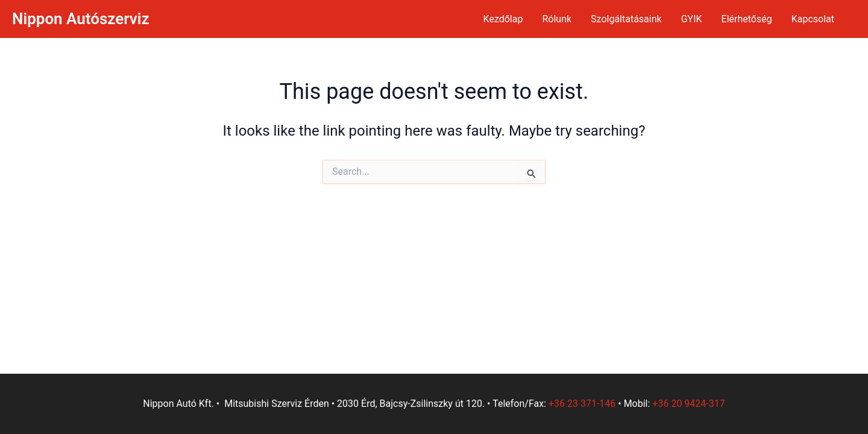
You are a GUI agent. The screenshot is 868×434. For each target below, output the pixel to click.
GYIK (692, 19)
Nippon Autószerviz (81, 19)
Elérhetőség (747, 19)
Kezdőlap (503, 19)
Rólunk (557, 19)
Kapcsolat (813, 19)
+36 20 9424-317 (688, 404)
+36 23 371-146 (582, 404)
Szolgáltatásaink (626, 19)
